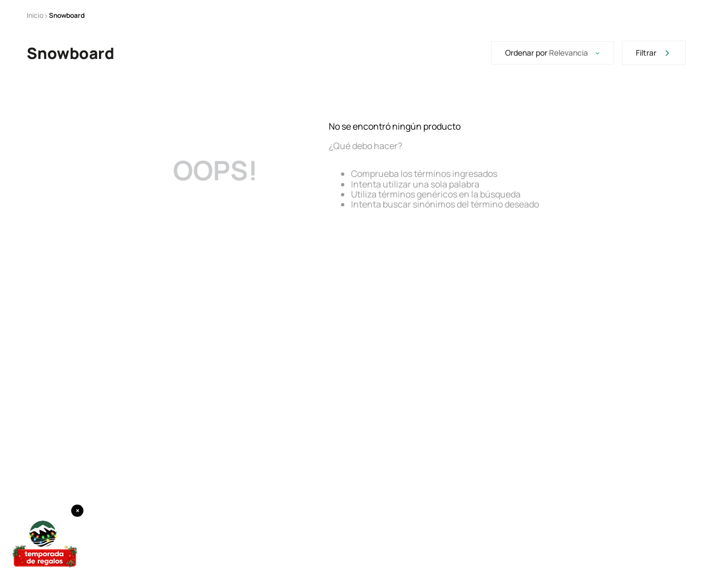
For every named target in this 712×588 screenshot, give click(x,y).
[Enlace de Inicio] (35, 16)
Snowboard (67, 15)
